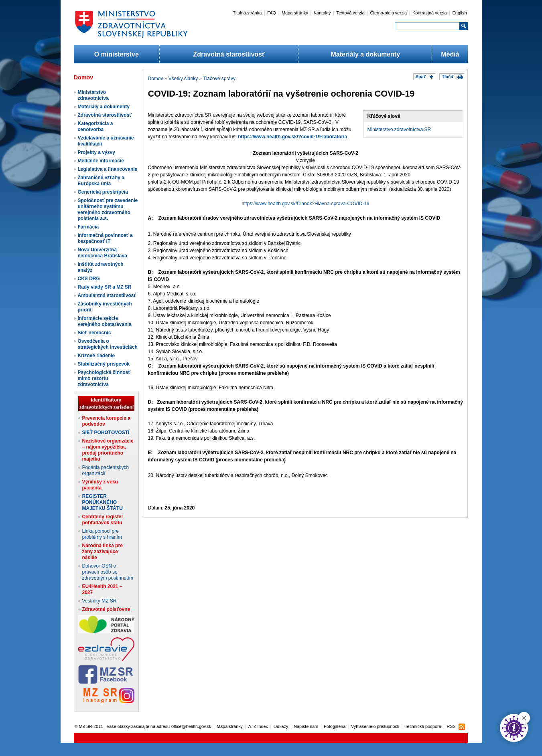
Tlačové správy (219, 79)
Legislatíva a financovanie (108, 169)
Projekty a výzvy (96, 152)
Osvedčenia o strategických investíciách (108, 344)
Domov (156, 79)
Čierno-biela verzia (389, 13)
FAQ (272, 13)
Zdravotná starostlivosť (229, 54)
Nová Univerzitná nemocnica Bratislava (103, 253)
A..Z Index (258, 726)
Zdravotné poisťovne (106, 609)
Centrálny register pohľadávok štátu (103, 520)
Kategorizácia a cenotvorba (95, 126)
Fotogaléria (335, 726)
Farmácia (88, 227)
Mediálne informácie (101, 161)
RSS (451, 726)
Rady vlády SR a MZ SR (105, 287)
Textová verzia (350, 13)
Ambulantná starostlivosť (107, 295)
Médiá (450, 54)
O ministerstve (117, 54)
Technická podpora (423, 726)
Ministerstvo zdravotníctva (93, 95)
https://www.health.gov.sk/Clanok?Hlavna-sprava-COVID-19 (306, 204)
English (459, 13)
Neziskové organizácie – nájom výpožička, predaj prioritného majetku (108, 450)
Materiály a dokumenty (366, 54)
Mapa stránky (295, 13)
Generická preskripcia (103, 192)
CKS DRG (89, 279)
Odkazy (281, 726)
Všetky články (183, 79)
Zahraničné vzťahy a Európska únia (101, 181)
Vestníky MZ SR (99, 601)
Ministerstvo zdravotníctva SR (399, 129)
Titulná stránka (248, 13)
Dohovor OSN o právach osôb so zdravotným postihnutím (108, 572)
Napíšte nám (306, 726)
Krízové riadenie (96, 356)
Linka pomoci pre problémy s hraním (102, 534)
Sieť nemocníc (94, 333)
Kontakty (322, 13)
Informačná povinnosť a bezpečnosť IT (105, 238)
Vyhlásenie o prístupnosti (375, 726)
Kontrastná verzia (430, 13)
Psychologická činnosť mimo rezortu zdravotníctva (104, 378)
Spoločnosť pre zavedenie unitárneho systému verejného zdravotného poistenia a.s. (108, 209)
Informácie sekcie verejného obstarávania (105, 321)
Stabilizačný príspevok (104, 364)
